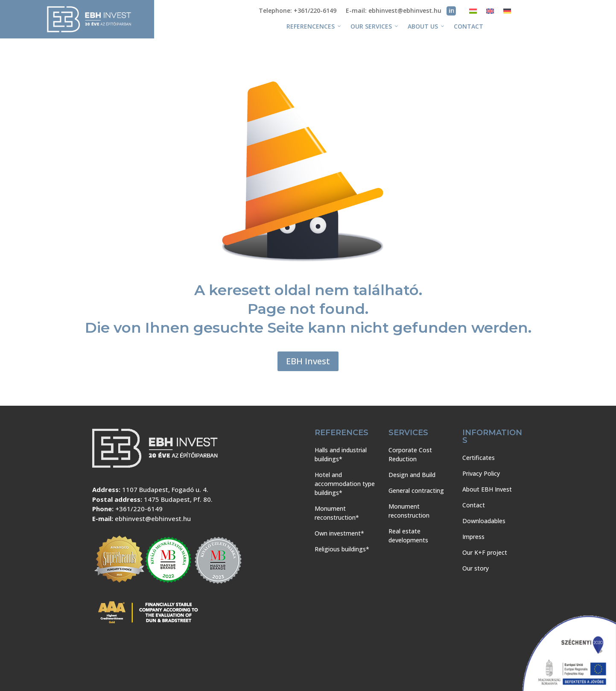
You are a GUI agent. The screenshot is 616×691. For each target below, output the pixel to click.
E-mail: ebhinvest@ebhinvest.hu (394, 11)
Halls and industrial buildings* (341, 454)
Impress (473, 537)
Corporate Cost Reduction (410, 454)
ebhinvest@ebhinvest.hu (153, 518)
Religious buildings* (342, 549)
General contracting (416, 490)
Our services (375, 26)
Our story (476, 568)
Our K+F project (485, 552)
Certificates (479, 458)
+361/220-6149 (139, 509)
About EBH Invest (487, 489)
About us (426, 26)
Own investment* (339, 533)
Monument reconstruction (409, 511)
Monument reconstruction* (337, 513)
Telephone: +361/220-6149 (298, 11)
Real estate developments (408, 536)
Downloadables (484, 521)
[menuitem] (473, 13)
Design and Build (412, 475)
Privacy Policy (481, 473)
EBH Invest (308, 361)
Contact (469, 26)
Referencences (314, 26)
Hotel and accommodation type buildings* (345, 484)
